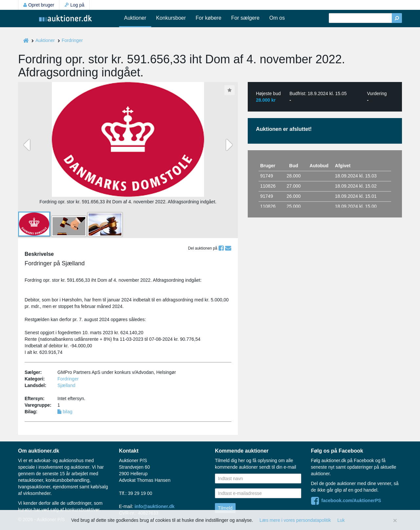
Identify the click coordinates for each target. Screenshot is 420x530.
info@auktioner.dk (155, 506)
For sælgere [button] (245, 18)
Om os (277, 18)
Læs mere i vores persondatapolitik (295, 520)
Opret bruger (39, 5)
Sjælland (66, 385)
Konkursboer (171, 18)
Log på (74, 5)
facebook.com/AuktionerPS (346, 500)
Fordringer (72, 40)
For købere (208, 18)
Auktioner (135, 18)
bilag (65, 412)
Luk (341, 520)
